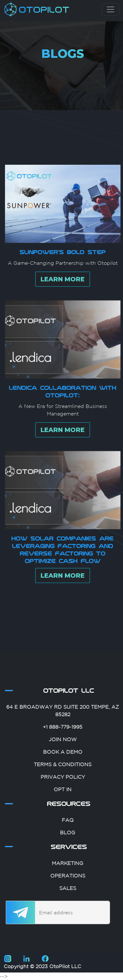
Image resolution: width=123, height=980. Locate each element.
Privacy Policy (63, 794)
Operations (68, 893)
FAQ (68, 837)
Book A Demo (63, 769)
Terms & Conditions (63, 781)
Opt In (63, 807)
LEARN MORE (63, 296)
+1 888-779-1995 (63, 744)
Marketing (68, 880)
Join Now (63, 756)
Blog (68, 850)
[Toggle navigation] (111, 9)
